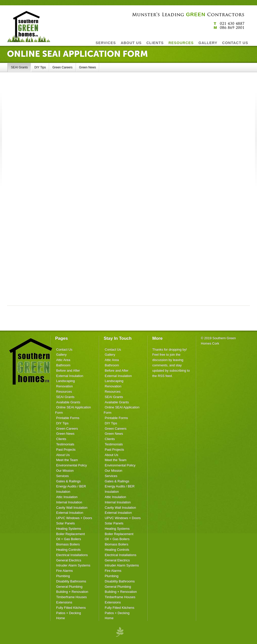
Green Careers (62, 67)
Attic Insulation (67, 497)
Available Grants (68, 402)
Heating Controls (68, 550)
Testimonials (65, 444)
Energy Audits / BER (71, 486)
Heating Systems (69, 529)
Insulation (63, 492)
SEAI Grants (19, 67)
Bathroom (63, 365)
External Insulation (70, 376)
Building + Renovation (72, 592)
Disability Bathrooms (71, 581)
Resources (64, 392)
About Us (63, 455)
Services (62, 476)
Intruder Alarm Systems (73, 565)
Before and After (68, 371)
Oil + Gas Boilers (69, 539)
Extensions (64, 602)
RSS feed (165, 376)
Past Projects (66, 450)
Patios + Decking (69, 613)
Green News (88, 67)
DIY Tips (40, 67)
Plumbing (63, 576)
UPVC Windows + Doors (74, 518)
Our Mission (65, 471)
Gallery (61, 355)
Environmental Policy (71, 465)
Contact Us (64, 349)
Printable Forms (68, 418)
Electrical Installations (72, 555)
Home (61, 618)
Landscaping (66, 381)
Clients (61, 439)
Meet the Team (67, 460)
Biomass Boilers (68, 544)
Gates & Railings (68, 481)
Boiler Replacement (70, 534)
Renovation (65, 386)
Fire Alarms (65, 571)
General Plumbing (69, 587)
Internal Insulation (69, 502)
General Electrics (69, 560)
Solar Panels (66, 523)
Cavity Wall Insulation (72, 508)
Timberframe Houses (71, 597)
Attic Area (63, 360)
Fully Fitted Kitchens (71, 608)
